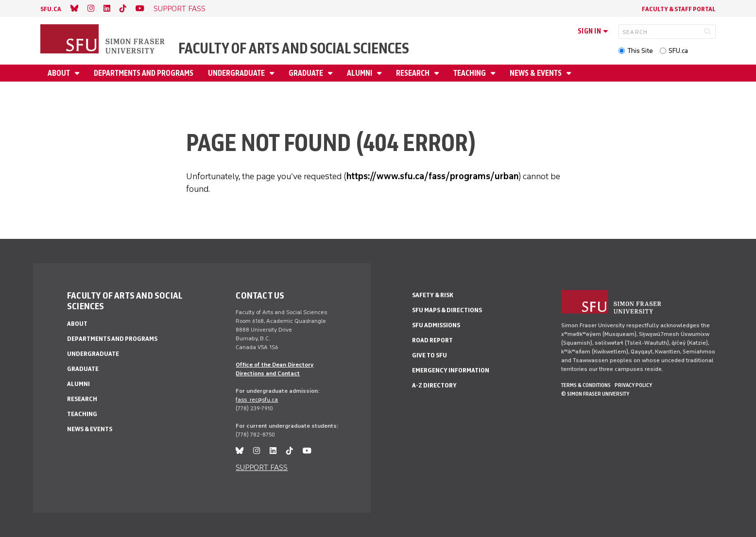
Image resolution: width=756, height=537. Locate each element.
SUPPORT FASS (180, 8)
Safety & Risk (433, 295)
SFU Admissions (436, 325)
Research (413, 73)
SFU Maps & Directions (447, 310)
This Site (640, 51)
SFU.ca (678, 51)
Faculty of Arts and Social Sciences (294, 48)
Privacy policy (633, 385)
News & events (536, 73)
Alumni (360, 73)
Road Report (432, 340)
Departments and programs (144, 73)
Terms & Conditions (586, 385)
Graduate (307, 73)
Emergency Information (451, 370)
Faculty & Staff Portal (679, 9)
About (60, 73)
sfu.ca (51, 9)
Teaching (470, 73)
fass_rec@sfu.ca (257, 400)
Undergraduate (237, 73)
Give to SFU (430, 355)
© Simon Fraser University (595, 394)
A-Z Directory (434, 385)
